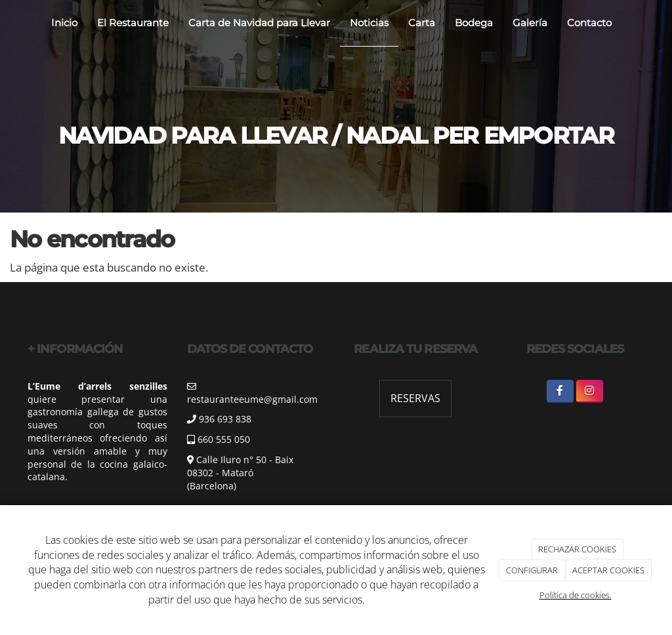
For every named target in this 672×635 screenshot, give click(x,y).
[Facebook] (560, 391)
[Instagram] (590, 391)
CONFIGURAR (532, 570)
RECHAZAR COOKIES (577, 549)
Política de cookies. (576, 595)
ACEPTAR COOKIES (608, 570)
